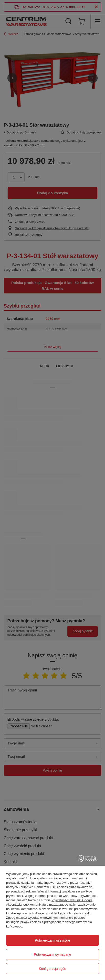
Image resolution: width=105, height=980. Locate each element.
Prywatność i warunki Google (72, 900)
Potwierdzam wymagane (53, 954)
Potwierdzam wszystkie (53, 940)
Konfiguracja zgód (52, 969)
